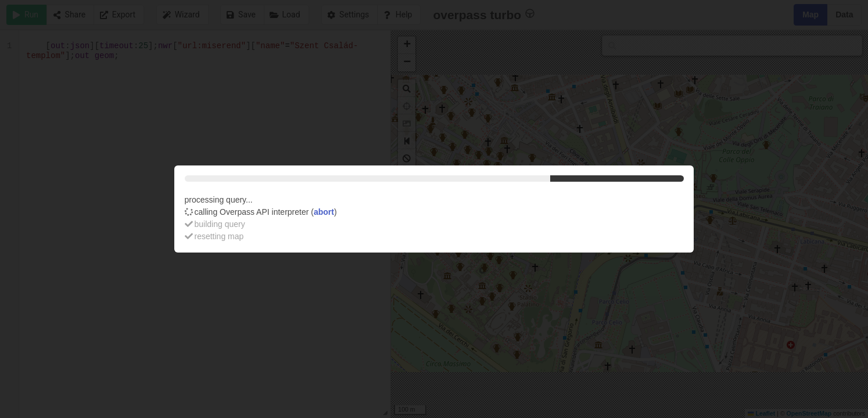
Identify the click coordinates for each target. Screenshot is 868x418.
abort (324, 212)
